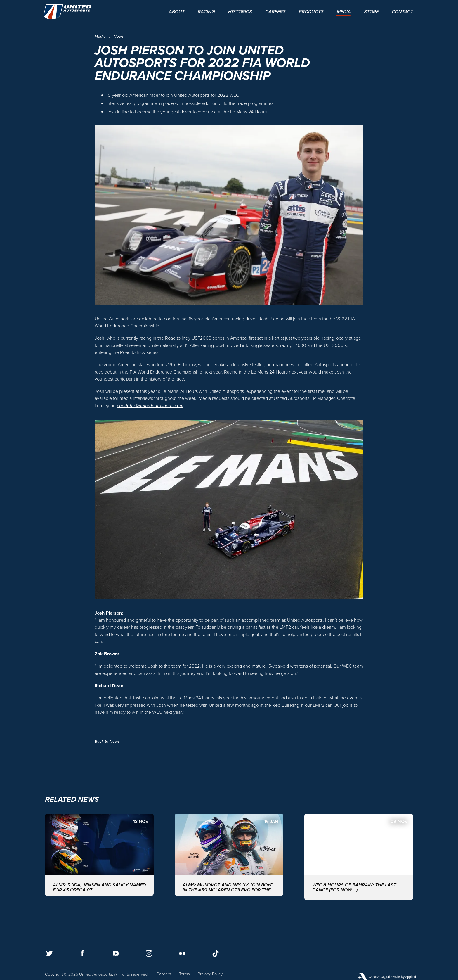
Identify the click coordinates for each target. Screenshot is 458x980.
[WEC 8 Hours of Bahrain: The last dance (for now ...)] (359, 857)
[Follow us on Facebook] (82, 953)
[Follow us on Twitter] (49, 953)
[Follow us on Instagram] (149, 953)
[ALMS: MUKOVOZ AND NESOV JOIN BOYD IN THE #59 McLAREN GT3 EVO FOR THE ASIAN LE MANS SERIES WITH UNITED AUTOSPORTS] (229, 857)
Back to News (107, 741)
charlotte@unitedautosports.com (151, 406)
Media (100, 37)
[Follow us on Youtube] (116, 953)
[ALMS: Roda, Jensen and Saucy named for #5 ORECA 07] (99, 857)
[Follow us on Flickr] (182, 953)
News (119, 37)
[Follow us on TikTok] (216, 953)
